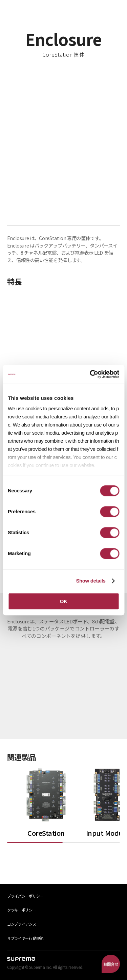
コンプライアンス (22, 924)
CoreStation (46, 833)
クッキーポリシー (22, 910)
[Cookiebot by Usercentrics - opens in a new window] (90, 374)
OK (64, 601)
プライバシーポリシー (25, 896)
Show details (91, 581)
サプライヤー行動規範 (25, 938)
